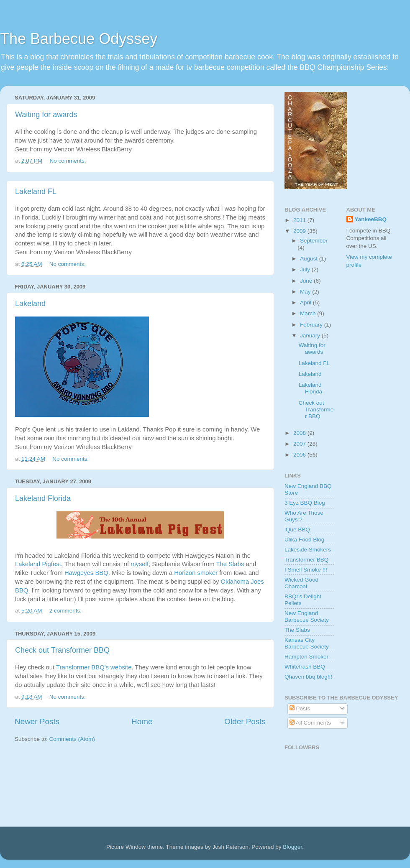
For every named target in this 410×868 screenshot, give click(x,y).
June (307, 281)
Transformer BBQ (306, 560)
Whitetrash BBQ (305, 667)
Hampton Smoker (306, 657)
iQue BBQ (297, 530)
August (310, 259)
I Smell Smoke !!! (306, 570)
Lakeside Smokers (308, 550)
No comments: (69, 161)
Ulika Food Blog (304, 540)
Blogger (292, 847)
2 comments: (66, 611)
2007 (300, 444)
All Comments (310, 723)
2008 (300, 433)
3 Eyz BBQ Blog (305, 503)
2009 (300, 231)
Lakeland (30, 304)
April (306, 303)
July (306, 269)
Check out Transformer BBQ (62, 650)
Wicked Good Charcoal (301, 583)
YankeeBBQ (371, 219)
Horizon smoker (196, 573)
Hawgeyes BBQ (86, 573)
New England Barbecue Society (307, 617)
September (314, 241)
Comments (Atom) (72, 739)
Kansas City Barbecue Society (307, 643)
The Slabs (230, 564)
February (312, 325)
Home (142, 721)
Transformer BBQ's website (94, 667)
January (311, 336)
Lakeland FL (36, 191)
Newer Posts (37, 721)
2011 (300, 220)
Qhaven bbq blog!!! (308, 677)
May (306, 292)
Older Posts (245, 721)
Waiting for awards (46, 115)
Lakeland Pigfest (38, 564)
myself (140, 564)
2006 (300, 455)
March (309, 313)
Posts (300, 708)
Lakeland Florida (43, 498)
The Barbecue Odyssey (79, 39)
